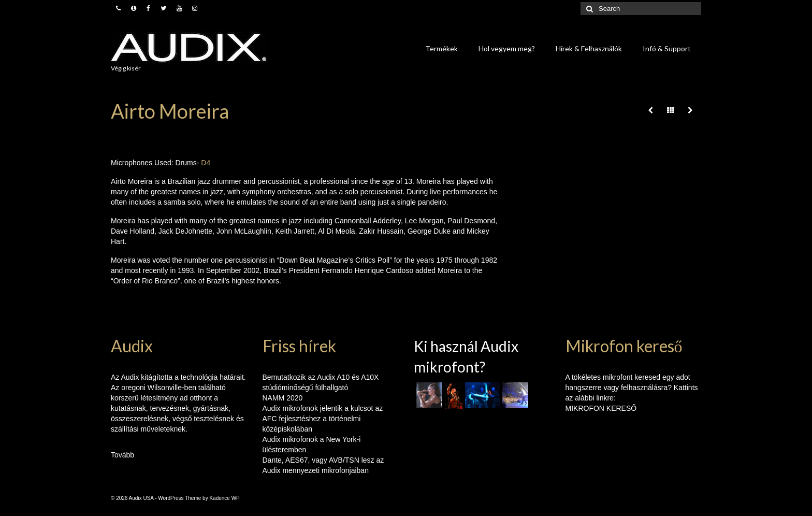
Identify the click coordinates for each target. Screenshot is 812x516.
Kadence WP (224, 498)
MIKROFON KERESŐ (601, 408)
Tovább (122, 455)
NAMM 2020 (283, 398)
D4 (206, 163)
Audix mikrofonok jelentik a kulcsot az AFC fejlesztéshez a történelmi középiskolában (323, 419)
